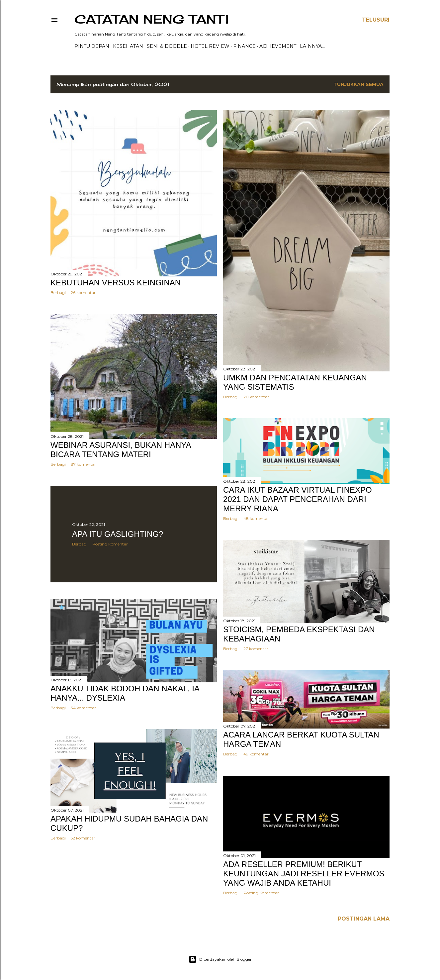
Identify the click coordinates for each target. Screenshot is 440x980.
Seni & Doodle (167, 46)
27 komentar (256, 649)
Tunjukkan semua (358, 84)
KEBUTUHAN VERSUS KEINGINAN (116, 283)
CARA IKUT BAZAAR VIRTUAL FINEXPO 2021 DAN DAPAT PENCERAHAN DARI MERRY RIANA (298, 499)
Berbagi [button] (58, 293)
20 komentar (256, 397)
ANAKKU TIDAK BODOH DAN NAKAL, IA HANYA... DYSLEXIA (125, 693)
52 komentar (83, 838)
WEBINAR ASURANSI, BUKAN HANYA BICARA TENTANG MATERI (121, 450)
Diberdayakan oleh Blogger (220, 959)
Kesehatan (128, 46)
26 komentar (83, 293)
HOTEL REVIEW (210, 46)
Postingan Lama (364, 919)
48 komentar (256, 518)
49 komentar (256, 754)
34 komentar (83, 708)
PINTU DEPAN (92, 46)
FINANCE (244, 46)
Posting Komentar (110, 544)
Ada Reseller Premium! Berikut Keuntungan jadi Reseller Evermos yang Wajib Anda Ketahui (304, 874)
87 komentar (83, 464)
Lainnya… (312, 46)
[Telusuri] (376, 20)
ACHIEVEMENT (278, 46)
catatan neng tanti (152, 19)
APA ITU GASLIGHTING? (118, 534)
